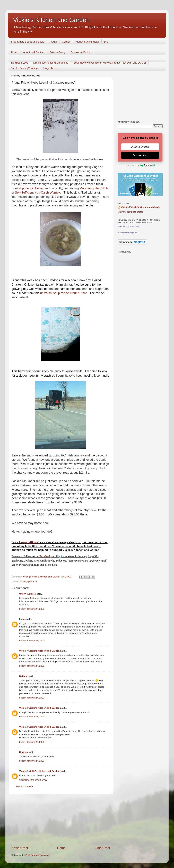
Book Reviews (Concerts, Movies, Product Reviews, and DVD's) (110, 63)
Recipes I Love (20, 63)
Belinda (23, 676)
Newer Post (20, 848)
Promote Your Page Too (127, 233)
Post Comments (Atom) (37, 855)
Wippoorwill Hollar (31, 188)
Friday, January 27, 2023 (32, 609)
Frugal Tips (49, 68)
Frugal (53, 42)
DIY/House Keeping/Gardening (51, 63)
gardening (32, 582)
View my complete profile (130, 212)
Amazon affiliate (28, 542)
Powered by (140, 165)
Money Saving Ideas (87, 42)
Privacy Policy (58, 52)
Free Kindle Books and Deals (28, 42)
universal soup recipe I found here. (64, 293)
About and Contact (34, 52)
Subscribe (140, 155)
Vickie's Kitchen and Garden (51, 20)
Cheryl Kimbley (28, 594)
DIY (106, 42)
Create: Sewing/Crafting (24, 68)
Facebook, (45, 556)
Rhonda (23, 752)
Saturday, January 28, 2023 (33, 780)
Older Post (102, 848)
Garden (66, 42)
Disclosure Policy (80, 52)
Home (15, 52)
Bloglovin (62, 556)
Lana (22, 619)
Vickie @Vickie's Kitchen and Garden (39, 651)
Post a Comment (24, 786)
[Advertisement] (61, 820)
